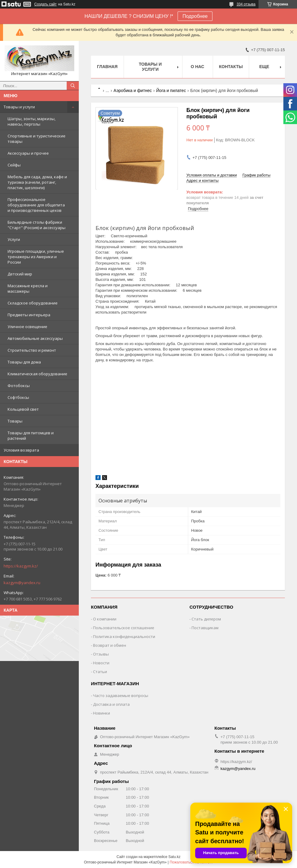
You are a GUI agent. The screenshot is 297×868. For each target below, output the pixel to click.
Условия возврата (21, 450)
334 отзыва (246, 4)
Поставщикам (205, 628)
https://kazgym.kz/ (21, 566)
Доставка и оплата (111, 704)
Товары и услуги (19, 107)
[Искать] (73, 86)
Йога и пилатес (171, 90)
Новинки (102, 713)
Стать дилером (206, 619)
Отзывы (101, 654)
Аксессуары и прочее (28, 153)
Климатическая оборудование (37, 374)
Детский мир (20, 274)
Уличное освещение (27, 327)
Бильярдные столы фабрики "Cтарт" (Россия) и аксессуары (37, 225)
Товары (15, 421)
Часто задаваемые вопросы (121, 695)
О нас (197, 67)
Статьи (100, 672)
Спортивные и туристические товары (37, 139)
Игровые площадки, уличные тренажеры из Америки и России (36, 257)
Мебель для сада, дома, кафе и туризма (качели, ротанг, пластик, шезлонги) (37, 182)
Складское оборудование (33, 303)
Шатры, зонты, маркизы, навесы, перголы (32, 121)
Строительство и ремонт (32, 350)
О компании (105, 619)
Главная (107, 67)
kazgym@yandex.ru (22, 583)
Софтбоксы (18, 397)
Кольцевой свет (23, 409)
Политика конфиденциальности (124, 636)
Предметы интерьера (29, 315)
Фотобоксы (19, 386)
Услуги (14, 239)
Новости (101, 663)
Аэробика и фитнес (133, 90)
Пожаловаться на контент (191, 862)
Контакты (231, 67)
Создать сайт (45, 4)
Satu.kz (174, 857)
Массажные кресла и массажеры (28, 288)
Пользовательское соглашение (124, 628)
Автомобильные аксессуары (35, 338)
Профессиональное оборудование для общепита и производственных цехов (36, 205)
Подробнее (195, 16)
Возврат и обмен (110, 645)
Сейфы (14, 165)
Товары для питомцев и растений (31, 436)
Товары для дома (24, 362)
